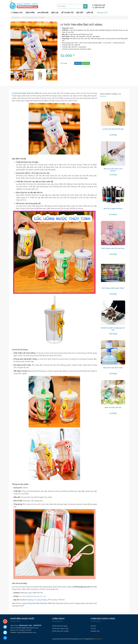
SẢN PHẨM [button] (30, 13)
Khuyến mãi (95, 631)
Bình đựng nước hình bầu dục (113, 248)
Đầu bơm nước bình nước (113, 368)
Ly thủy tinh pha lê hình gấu (113, 129)
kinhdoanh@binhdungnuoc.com (33, 596)
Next (59, 75)
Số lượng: (64, 63)
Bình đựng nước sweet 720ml (113, 288)
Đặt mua (78, 63)
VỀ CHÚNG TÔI (67, 13)
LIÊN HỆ (90, 13)
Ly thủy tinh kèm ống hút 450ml (33, 18)
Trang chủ (16, 18)
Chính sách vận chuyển (60, 631)
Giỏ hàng (86, 63)
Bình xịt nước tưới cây (113, 407)
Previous (9, 75)
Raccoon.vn (98, 639)
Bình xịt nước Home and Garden (113, 170)
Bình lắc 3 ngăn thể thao (113, 209)
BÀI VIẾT (80, 13)
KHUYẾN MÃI (43, 13)
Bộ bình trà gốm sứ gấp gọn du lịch (113, 329)
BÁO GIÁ (55, 13)
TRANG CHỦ (17, 13)
